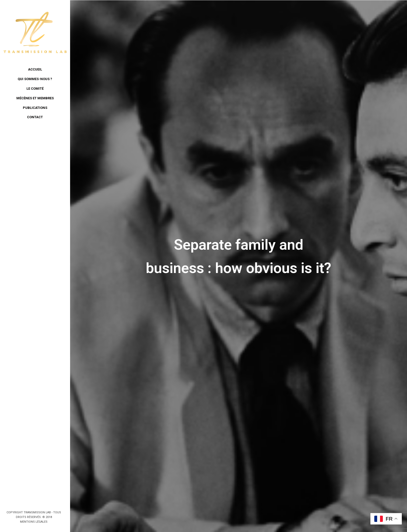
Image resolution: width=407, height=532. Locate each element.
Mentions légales (34, 522)
